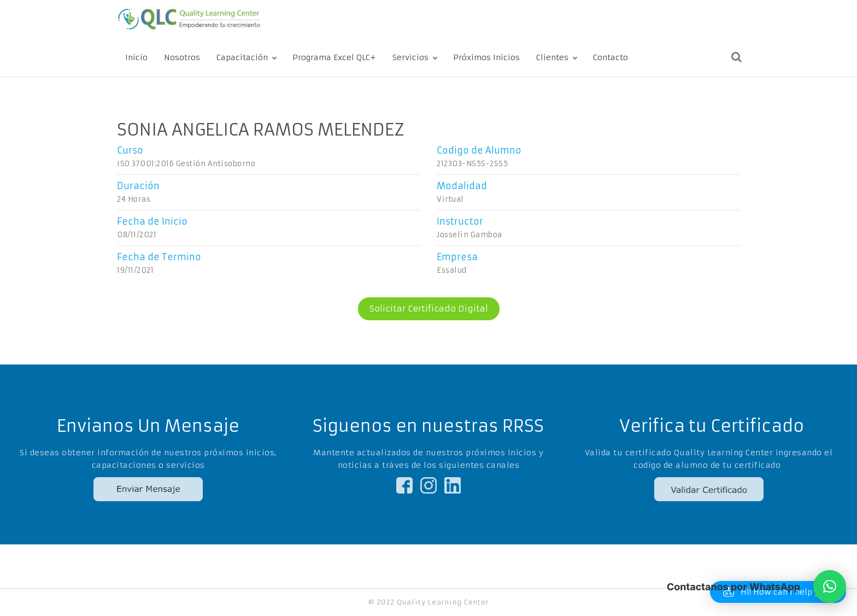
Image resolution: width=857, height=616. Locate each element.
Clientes (552, 57)
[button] (830, 586)
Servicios (410, 57)
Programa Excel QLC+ (334, 57)
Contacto (611, 57)
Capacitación (242, 57)
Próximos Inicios (486, 57)
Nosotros (182, 57)
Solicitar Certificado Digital (423, 309)
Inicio (136, 57)
